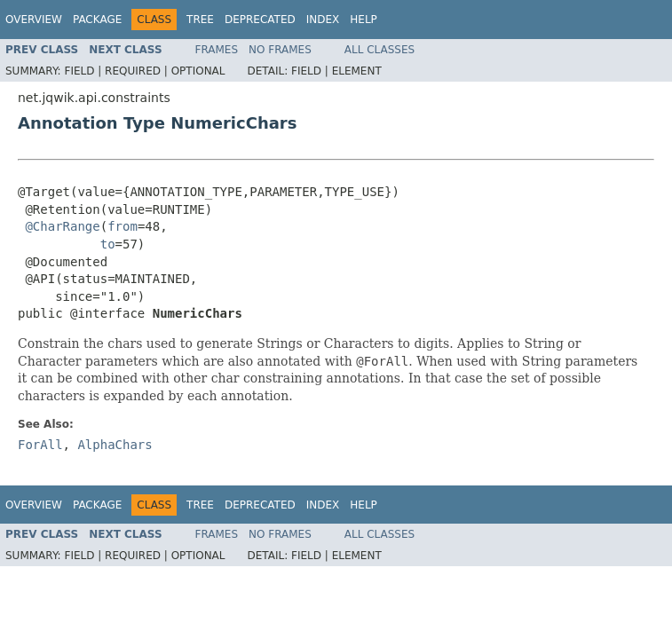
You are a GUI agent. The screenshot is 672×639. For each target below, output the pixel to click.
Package (97, 20)
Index (323, 20)
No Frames (280, 50)
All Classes (379, 50)
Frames (217, 50)
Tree (200, 20)
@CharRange (62, 226)
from (123, 226)
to (108, 244)
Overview (34, 20)
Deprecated (260, 20)
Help (364, 20)
